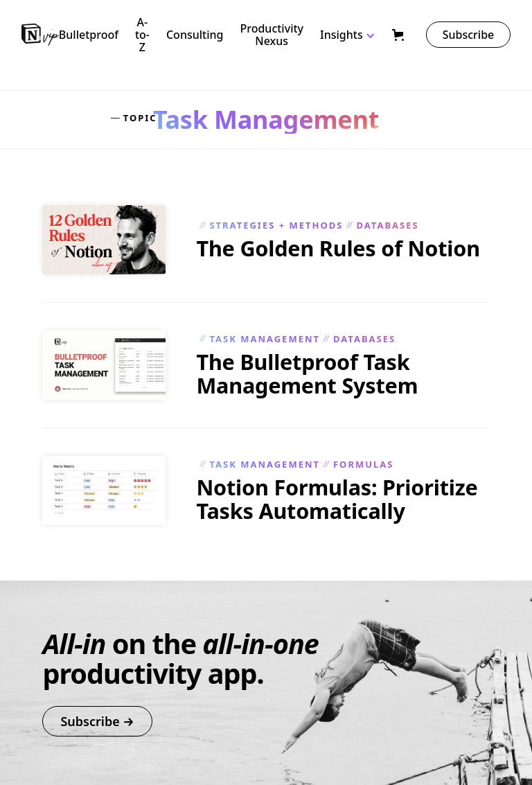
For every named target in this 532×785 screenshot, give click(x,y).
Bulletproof (89, 35)
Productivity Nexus (272, 35)
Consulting (195, 35)
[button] (356, 35)
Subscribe (469, 35)
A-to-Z (142, 35)
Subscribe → (97, 721)
